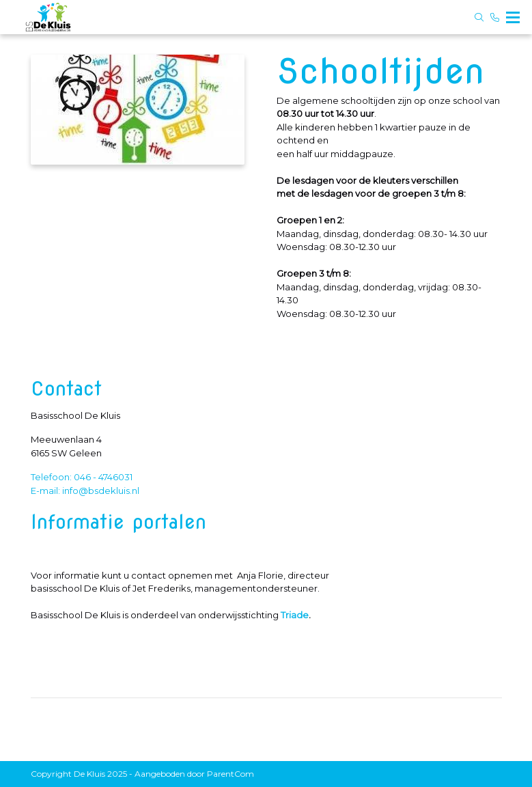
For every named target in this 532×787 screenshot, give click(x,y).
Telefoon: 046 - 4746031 (82, 477)
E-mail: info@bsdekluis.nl (85, 491)
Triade (295, 615)
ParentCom (230, 774)
